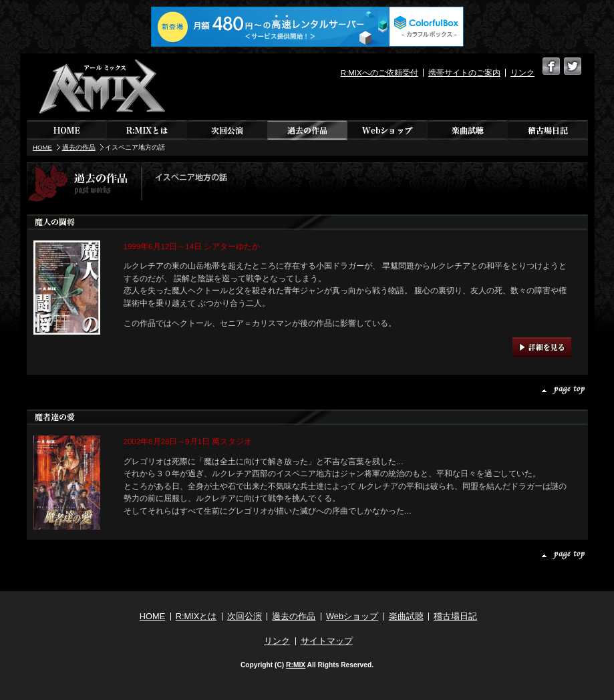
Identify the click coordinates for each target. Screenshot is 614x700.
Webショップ (388, 130)
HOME (67, 130)
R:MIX (296, 665)
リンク (522, 73)
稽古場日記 (548, 130)
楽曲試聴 (468, 130)
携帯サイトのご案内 (464, 73)
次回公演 (227, 130)
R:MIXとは (147, 130)
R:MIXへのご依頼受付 (379, 73)
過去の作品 (307, 130)
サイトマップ (327, 641)
